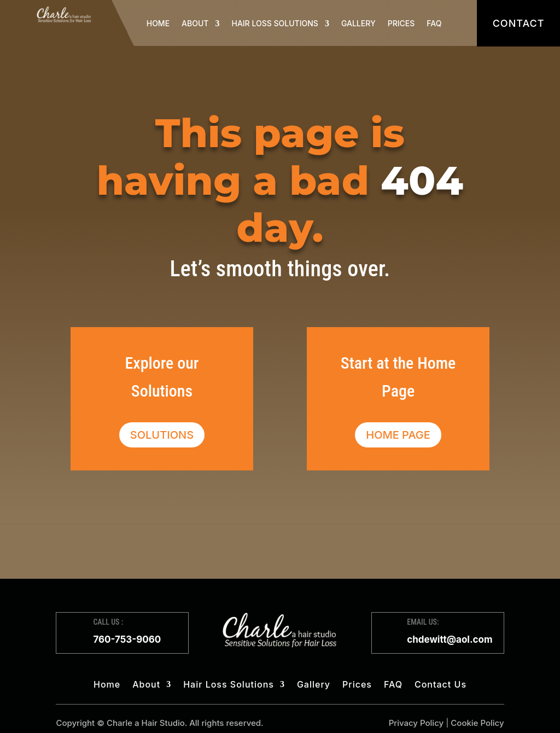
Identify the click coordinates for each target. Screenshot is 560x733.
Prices (401, 23)
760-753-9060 (127, 639)
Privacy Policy (416, 723)
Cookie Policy (477, 723)
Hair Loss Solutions (275, 23)
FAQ (434, 23)
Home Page (398, 435)
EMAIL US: (423, 622)
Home (158, 23)
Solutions (162, 435)
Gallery (358, 23)
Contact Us (441, 685)
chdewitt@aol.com (450, 639)
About (195, 23)
